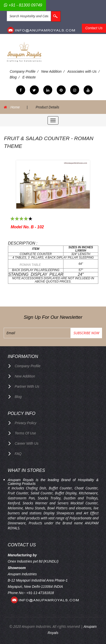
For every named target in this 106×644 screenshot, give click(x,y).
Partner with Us (27, 386)
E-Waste (29, 77)
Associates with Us (82, 71)
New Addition (52, 71)
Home (15, 107)
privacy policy (26, 423)
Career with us (27, 443)
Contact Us (94, 28)
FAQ (18, 454)
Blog (13, 77)
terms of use (25, 433)
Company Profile (23, 71)
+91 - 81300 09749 (23, 5)
